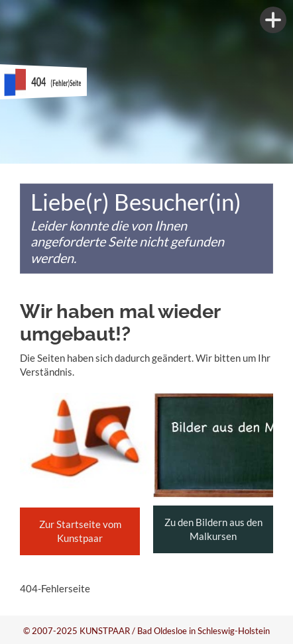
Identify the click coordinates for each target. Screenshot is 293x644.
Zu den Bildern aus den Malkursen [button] (213, 529)
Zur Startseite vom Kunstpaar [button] (80, 531)
